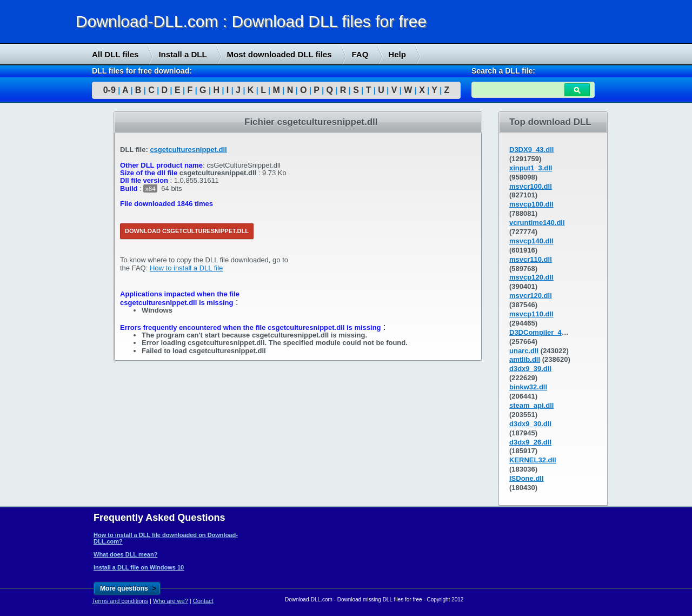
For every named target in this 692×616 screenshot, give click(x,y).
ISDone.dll (527, 478)
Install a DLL (182, 54)
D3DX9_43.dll (531, 150)
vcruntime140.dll (537, 223)
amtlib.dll (525, 359)
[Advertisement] (81, 276)
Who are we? (171, 601)
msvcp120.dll (531, 277)
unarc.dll (524, 351)
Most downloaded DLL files (280, 54)
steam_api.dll (531, 405)
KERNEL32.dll (533, 460)
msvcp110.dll (531, 314)
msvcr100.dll (531, 186)
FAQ (360, 54)
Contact (203, 601)
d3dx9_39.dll (530, 369)
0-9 (109, 90)
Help (397, 54)
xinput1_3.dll (531, 168)
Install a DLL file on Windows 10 (139, 567)
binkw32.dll (528, 387)
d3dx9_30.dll (530, 424)
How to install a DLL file (186, 268)
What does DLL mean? (125, 554)
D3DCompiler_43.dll (543, 332)
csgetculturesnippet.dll (188, 150)
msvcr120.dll (531, 296)
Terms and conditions (120, 601)
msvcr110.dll (531, 259)
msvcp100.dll (531, 204)
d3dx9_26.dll (530, 442)
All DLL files (115, 54)
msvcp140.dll (531, 241)
